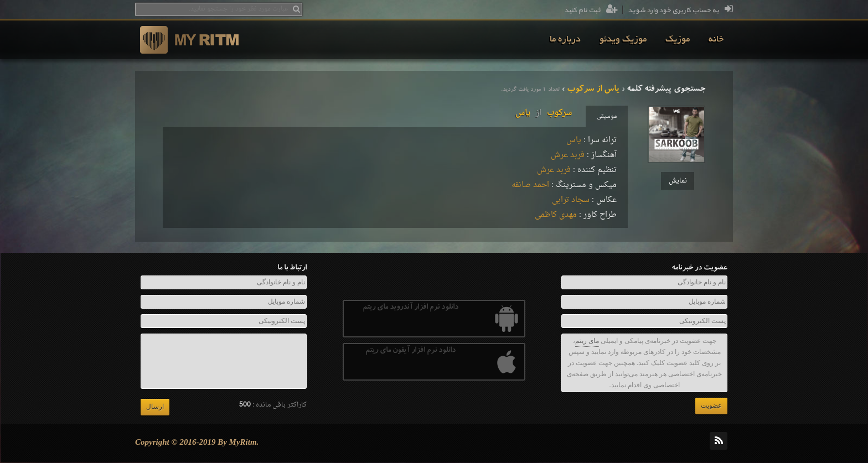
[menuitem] (716, 40)
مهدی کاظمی (556, 215)
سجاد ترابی (571, 200)
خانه (716, 40)
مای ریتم (587, 341)
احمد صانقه (530, 185)
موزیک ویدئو (623, 40)
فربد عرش (568, 155)
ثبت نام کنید (591, 11)
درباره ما (565, 40)
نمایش (678, 181)
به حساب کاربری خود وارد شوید (680, 11)
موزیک (678, 40)
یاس (574, 140)
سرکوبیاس (544, 113)
